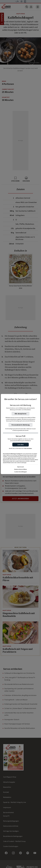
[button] (21, 444)
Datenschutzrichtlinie (20, 469)
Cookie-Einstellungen (20, 472)
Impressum (21, 467)
